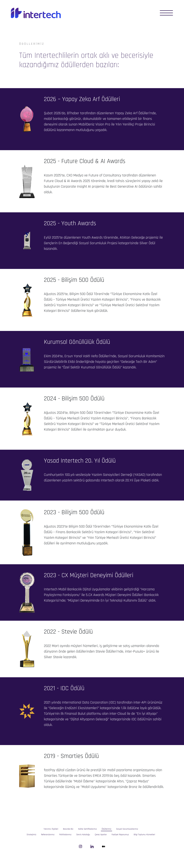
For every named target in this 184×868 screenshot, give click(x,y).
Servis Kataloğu (83, 835)
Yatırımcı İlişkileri (51, 829)
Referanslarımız (48, 835)
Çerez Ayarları (101, 835)
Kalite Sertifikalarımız (87, 829)
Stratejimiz (31, 835)
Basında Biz (68, 829)
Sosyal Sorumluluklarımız (127, 829)
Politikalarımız (65, 835)
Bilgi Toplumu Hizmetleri (144, 835)
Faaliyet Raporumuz (120, 835)
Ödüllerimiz (106, 829)
